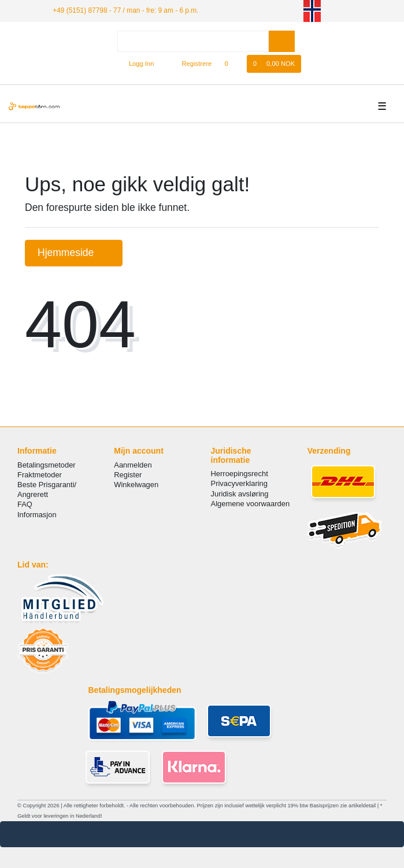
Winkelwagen (136, 485)
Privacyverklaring (240, 483)
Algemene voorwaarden (251, 504)
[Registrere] (190, 64)
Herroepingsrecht (240, 474)
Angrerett (33, 494)
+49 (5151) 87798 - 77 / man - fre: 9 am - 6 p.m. (125, 10)
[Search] (282, 41)
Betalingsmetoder (47, 465)
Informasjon (37, 515)
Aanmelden (133, 465)
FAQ (25, 504)
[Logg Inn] (137, 64)
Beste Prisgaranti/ (47, 485)
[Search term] (193, 41)
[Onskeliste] (232, 64)
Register (128, 475)
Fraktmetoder (40, 475)
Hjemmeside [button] (74, 253)
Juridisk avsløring (240, 494)
